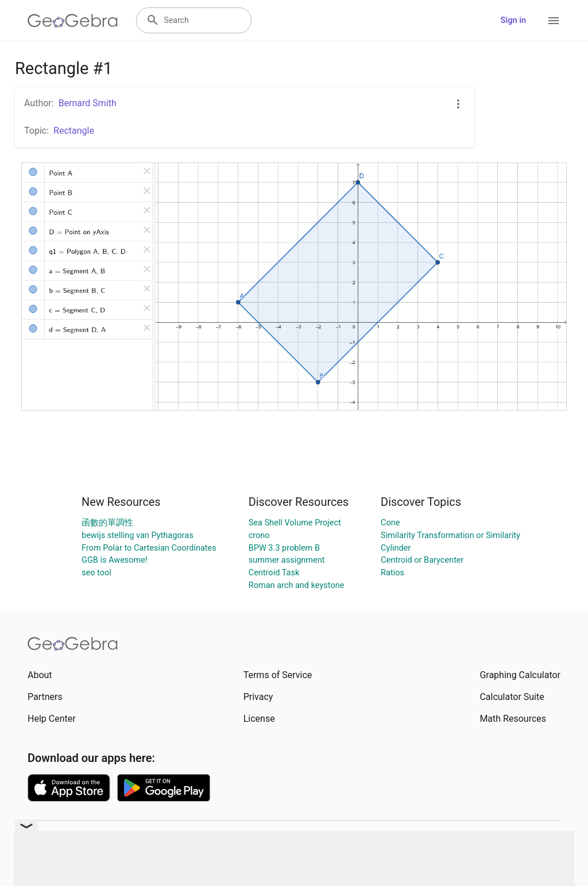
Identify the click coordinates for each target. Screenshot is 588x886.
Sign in (513, 20)
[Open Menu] (554, 21)
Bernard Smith (88, 103)
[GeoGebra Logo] (73, 21)
